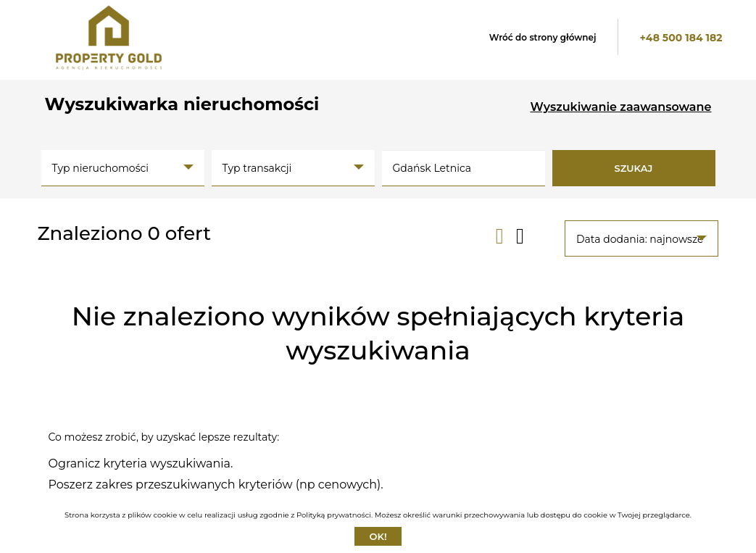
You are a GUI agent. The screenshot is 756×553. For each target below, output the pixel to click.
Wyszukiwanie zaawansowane (621, 107)
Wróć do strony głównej (543, 37)
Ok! (378, 536)
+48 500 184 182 (681, 38)
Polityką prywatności (334, 515)
